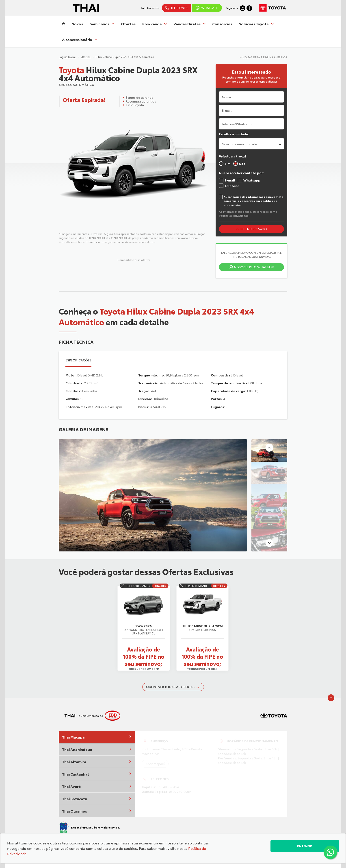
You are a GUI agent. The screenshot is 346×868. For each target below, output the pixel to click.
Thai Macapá (97, 737)
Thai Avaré (97, 786)
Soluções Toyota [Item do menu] (256, 24)
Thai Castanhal (97, 774)
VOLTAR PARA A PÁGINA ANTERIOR (265, 57)
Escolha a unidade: (234, 134)
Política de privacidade (234, 215)
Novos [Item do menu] (77, 24)
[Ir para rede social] (243, 8)
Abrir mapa (154, 764)
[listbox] (251, 144)
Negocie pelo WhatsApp (254, 267)
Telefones (179, 8)
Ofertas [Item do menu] (128, 24)
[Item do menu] (63, 24)
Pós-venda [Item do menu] (155, 24)
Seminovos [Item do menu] (102, 24)
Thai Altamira (97, 762)
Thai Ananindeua (97, 749)
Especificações (78, 360)
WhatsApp (210, 8)
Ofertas (86, 57)
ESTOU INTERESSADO (251, 229)
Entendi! (305, 846)
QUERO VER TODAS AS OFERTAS (173, 687)
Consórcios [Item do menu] (222, 24)
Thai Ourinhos (97, 811)
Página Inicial (67, 57)
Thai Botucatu (97, 799)
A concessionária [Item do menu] (80, 39)
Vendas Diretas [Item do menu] (189, 24)
